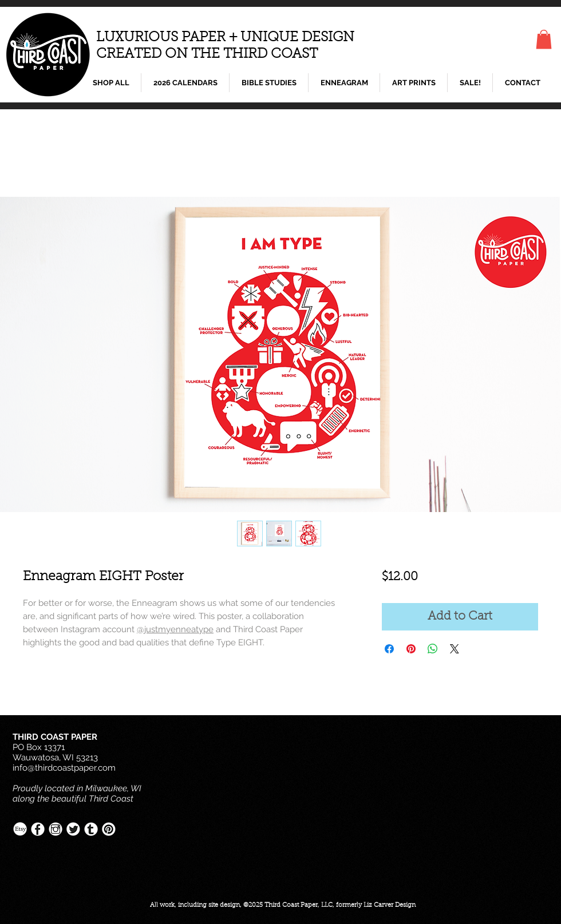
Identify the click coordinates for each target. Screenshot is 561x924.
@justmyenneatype (175, 629)
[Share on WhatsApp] (433, 649)
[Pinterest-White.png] (109, 829)
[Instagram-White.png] (56, 829)
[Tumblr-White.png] (91, 829)
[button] (544, 39)
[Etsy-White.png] (20, 829)
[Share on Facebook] (389, 649)
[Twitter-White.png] (73, 829)
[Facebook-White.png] (38, 829)
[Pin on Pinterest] (411, 649)
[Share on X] (455, 649)
